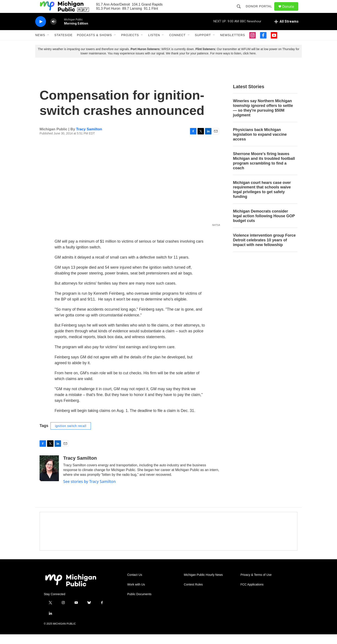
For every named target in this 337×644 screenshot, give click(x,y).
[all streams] (286, 31)
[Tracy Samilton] (49, 478)
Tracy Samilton (89, 139)
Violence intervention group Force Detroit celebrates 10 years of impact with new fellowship (264, 250)
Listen (154, 45)
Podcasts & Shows (94, 45)
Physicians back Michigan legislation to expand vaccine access (260, 144)
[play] (41, 31)
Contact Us (135, 585)
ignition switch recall (71, 436)
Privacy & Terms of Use (256, 585)
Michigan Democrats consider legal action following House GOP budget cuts (264, 226)
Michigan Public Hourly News (203, 585)
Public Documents (139, 604)
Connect (177, 45)
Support (203, 45)
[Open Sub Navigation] (48, 45)
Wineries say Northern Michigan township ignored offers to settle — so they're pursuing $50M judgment (263, 118)
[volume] (54, 31)
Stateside (64, 45)
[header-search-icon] (241, 11)
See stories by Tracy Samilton (89, 491)
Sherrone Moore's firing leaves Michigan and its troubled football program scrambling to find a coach (264, 171)
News (40, 45)
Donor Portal (261, 11)
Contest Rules (193, 594)
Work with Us (136, 594)
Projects (130, 45)
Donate (291, 11)
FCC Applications (252, 594)
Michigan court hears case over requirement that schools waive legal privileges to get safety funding (262, 199)
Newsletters (233, 45)
